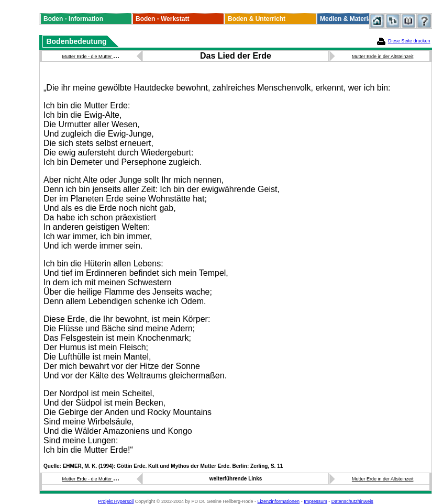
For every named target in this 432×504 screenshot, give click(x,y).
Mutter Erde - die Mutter (88, 57)
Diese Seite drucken (409, 41)
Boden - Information (73, 19)
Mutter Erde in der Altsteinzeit (383, 57)
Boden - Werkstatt (162, 19)
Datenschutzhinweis (352, 501)
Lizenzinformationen (279, 501)
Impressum (315, 501)
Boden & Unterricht (257, 19)
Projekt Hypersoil (116, 501)
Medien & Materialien (351, 19)
